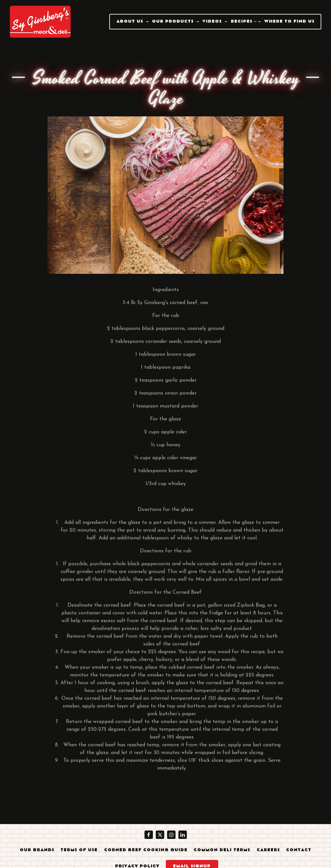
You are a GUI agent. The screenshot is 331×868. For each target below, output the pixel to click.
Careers (268, 850)
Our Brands (37, 850)
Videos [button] (212, 21)
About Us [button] (130, 21)
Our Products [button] (173, 21)
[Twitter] (160, 835)
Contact (299, 850)
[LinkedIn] (183, 835)
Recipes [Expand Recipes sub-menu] (244, 21)
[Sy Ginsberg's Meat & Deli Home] (40, 21)
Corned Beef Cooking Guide (146, 850)
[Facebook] (149, 835)
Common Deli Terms (222, 850)
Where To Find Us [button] (289, 21)
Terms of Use (79, 850)
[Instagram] (171, 835)
